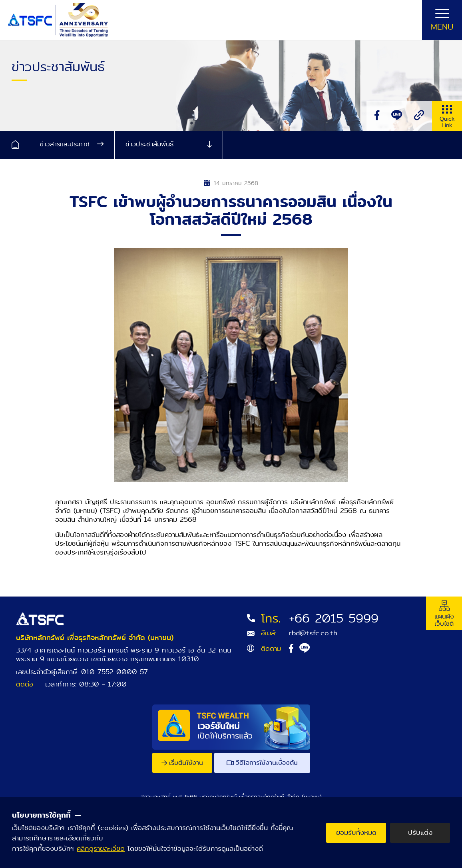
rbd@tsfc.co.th (313, 633)
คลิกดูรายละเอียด (101, 849)
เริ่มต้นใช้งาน (182, 763)
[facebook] (377, 116)
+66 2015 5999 (334, 619)
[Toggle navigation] (442, 20)
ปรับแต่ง (420, 833)
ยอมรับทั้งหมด (356, 833)
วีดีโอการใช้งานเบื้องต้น (262, 763)
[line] (397, 116)
